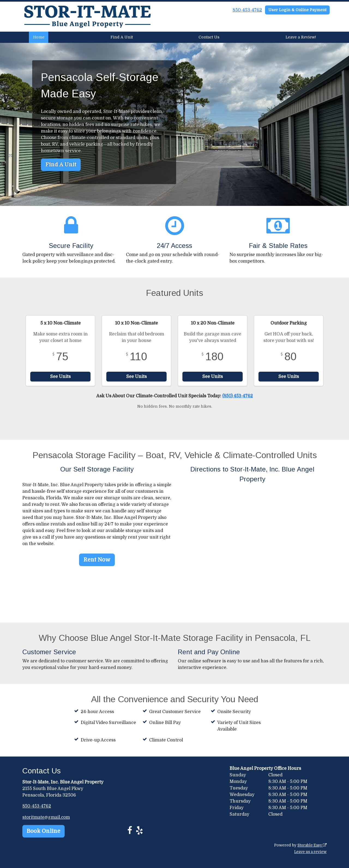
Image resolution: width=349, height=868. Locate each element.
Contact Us (209, 37)
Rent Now (97, 560)
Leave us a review (310, 852)
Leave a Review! (301, 37)
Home (39, 37)
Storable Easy (311, 845)
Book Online (43, 831)
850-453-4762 (247, 10)
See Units (60, 377)
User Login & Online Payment (297, 10)
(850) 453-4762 (237, 396)
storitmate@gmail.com (47, 817)
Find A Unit (122, 37)
